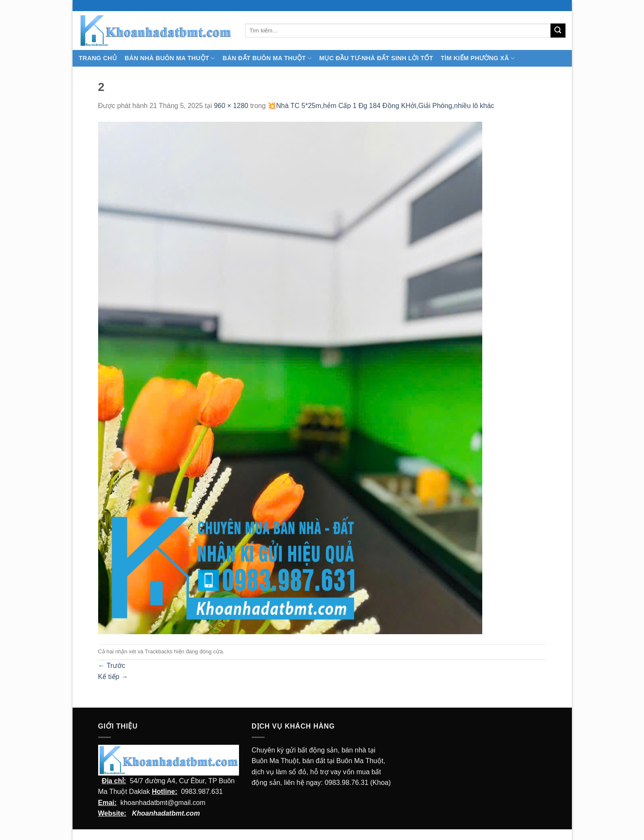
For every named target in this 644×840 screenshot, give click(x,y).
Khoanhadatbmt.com (166, 813)
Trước (112, 666)
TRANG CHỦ (98, 58)
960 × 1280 (231, 106)
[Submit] (558, 31)
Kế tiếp (113, 677)
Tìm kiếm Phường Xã (478, 58)
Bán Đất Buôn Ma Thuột (267, 58)
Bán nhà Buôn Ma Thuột (170, 58)
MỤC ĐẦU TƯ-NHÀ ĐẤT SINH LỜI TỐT (376, 58)
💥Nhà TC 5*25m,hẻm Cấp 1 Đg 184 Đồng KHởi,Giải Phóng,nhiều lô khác (381, 106)
